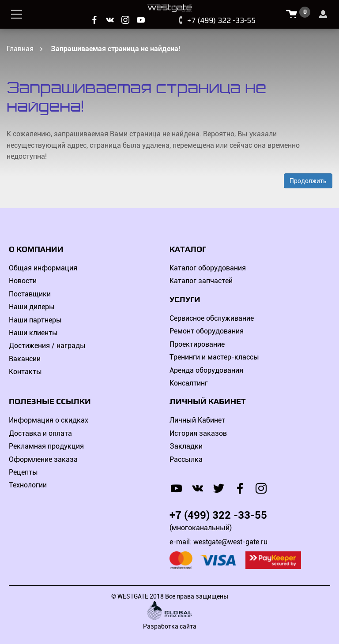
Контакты (25, 372)
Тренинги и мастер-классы (214, 357)
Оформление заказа (43, 459)
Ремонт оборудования (207, 331)
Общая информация (43, 268)
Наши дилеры (32, 307)
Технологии (28, 485)
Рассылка (186, 459)
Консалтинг (189, 383)
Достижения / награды (47, 346)
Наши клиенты (33, 333)
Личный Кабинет (197, 420)
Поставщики (30, 294)
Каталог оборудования (208, 268)
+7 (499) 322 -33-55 (221, 20)
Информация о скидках (49, 420)
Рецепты (23, 472)
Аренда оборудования (206, 370)
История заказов (198, 433)
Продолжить (308, 181)
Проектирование (197, 344)
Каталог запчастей (201, 281)
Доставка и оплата (40, 433)
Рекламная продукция (46, 446)
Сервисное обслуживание (212, 318)
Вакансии (25, 359)
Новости (23, 281)
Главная (20, 49)
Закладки (186, 446)
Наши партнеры (35, 320)
